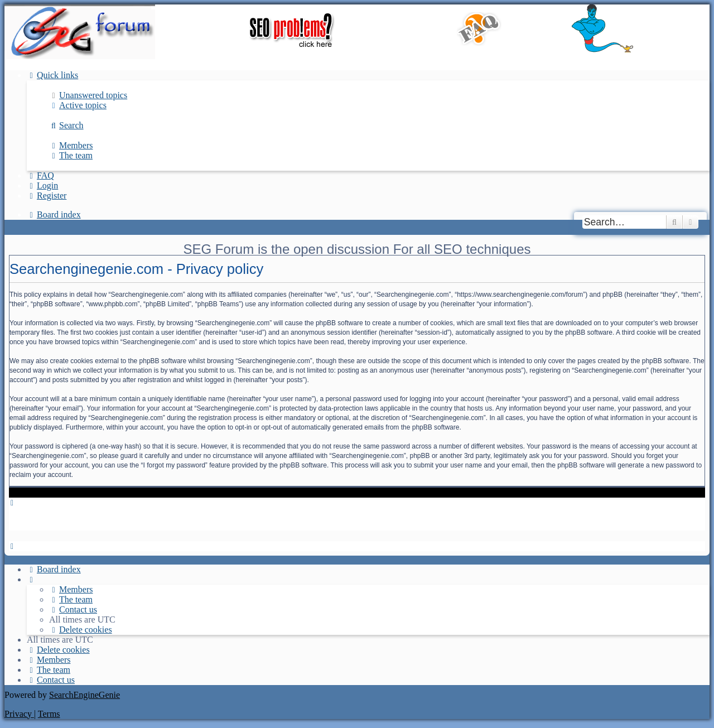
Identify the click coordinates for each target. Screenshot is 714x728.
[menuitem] (88, 95)
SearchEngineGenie (85, 695)
